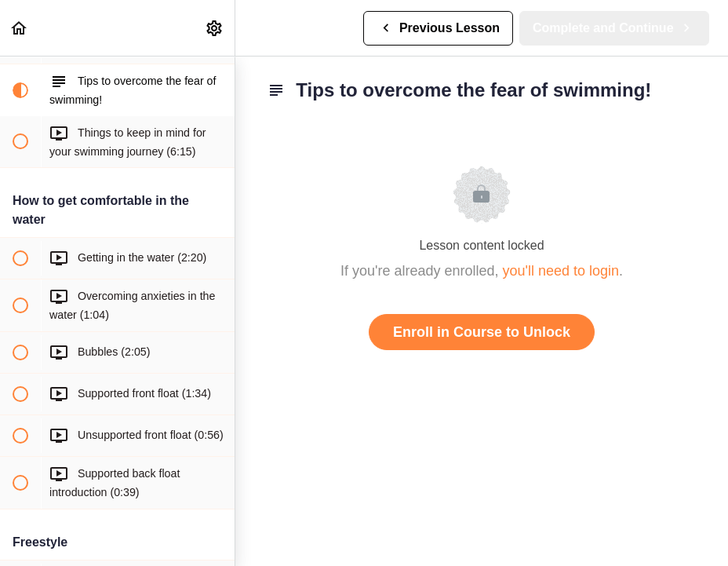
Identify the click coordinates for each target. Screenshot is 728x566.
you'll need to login (561, 271)
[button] (20, 28)
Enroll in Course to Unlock (482, 332)
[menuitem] (215, 28)
